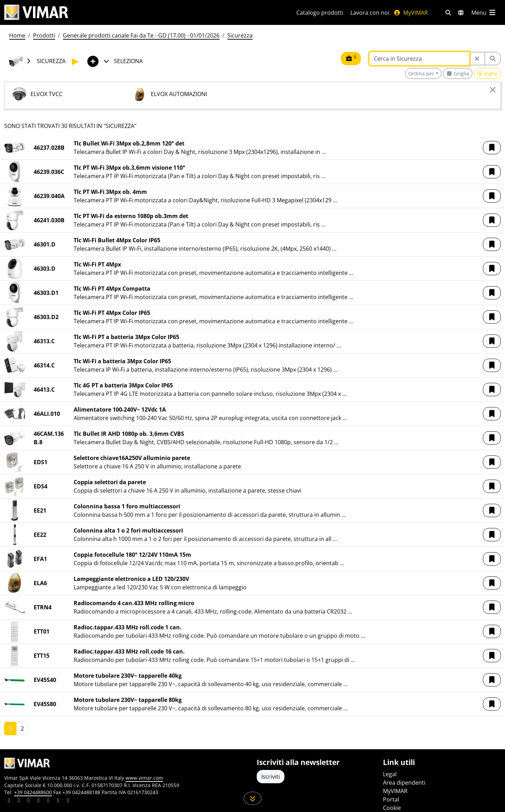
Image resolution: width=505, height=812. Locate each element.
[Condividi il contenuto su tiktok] (68, 801)
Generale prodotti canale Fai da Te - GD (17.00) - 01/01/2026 (141, 35)
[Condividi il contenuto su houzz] (58, 801)
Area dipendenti (404, 783)
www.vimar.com (144, 778)
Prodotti (44, 35)
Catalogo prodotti (320, 13)
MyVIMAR (411, 13)
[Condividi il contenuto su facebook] (19, 801)
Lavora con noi (370, 13)
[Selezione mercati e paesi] (461, 13)
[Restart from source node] (477, 59)
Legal (390, 774)
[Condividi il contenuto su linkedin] (9, 801)
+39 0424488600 (33, 792)
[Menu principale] (484, 13)
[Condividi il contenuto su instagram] (39, 801)
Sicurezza (240, 35)
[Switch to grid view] (458, 73)
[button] (492, 148)
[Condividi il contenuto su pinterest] (29, 801)
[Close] (493, 90)
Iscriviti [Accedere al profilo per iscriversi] (271, 777)
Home (17, 35)
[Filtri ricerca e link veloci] (448, 13)
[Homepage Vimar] (36, 12)
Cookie (392, 808)
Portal (391, 799)
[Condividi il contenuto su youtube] (48, 801)
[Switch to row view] (487, 73)
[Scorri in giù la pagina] (253, 798)
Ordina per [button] (421, 73)
